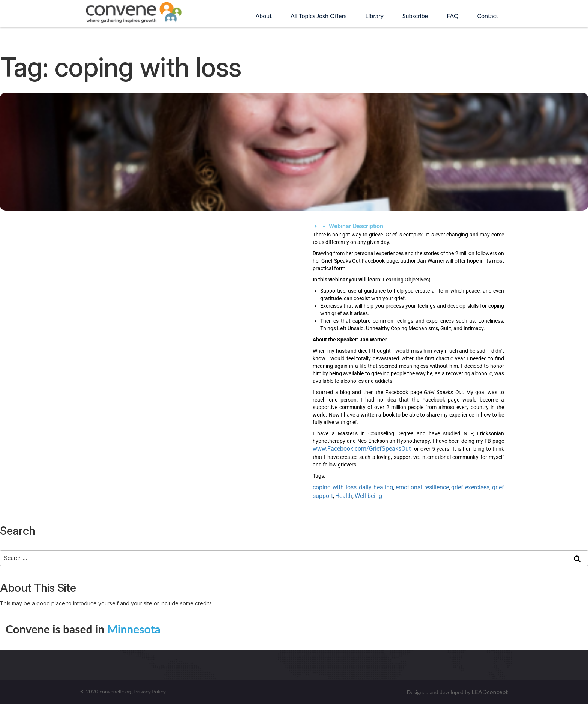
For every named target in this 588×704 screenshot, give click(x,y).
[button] (408, 226)
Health (344, 496)
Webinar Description (356, 226)
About (264, 16)
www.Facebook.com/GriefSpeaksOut (362, 449)
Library (374, 16)
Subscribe (415, 16)
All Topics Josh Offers (319, 16)
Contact (488, 16)
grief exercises (470, 487)
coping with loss (335, 487)
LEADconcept (490, 692)
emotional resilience (422, 487)
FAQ (452, 16)
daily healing (376, 487)
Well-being (368, 496)
